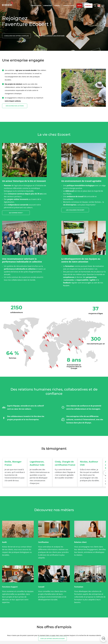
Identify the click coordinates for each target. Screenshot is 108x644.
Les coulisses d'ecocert (75, 210)
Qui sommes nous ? (16, 213)
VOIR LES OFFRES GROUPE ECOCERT (53, 639)
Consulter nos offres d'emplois (16, 36)
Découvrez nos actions (15, 106)
